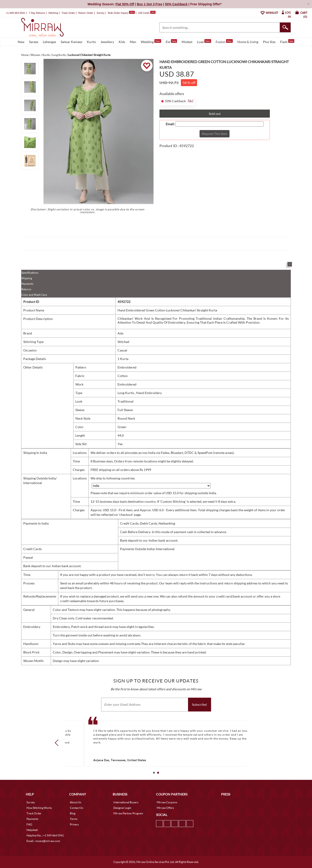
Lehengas (49, 42)
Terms (74, 819)
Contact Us (77, 808)
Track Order (68, 13)
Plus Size (269, 42)
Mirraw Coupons (167, 802)
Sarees (34, 42)
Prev (58, 743)
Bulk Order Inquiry (118, 13)
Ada (120, 333)
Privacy (74, 824)
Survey (100, 13)
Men (133, 42)
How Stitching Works (39, 808)
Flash (287, 41)
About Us (75, 802)
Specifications (30, 273)
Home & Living (248, 42)
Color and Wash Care (34, 295)
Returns (26, 289)
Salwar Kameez (71, 42)
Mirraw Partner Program (128, 813)
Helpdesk (32, 830)
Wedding (151, 41)
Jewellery (107, 42)
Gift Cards (147, 13)
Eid (171, 41)
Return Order (86, 13)
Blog (73, 813)
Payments (27, 284)
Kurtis (91, 42)
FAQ (29, 824)
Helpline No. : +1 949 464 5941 (45, 835)
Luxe (204, 41)
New (21, 42)
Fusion (224, 41)
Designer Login (122, 808)
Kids (122, 42)
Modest (187, 42)
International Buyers (126, 802)
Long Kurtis (126, 393)
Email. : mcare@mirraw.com (43, 841)
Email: (170, 124)
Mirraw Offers (165, 808)
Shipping (27, 278)
